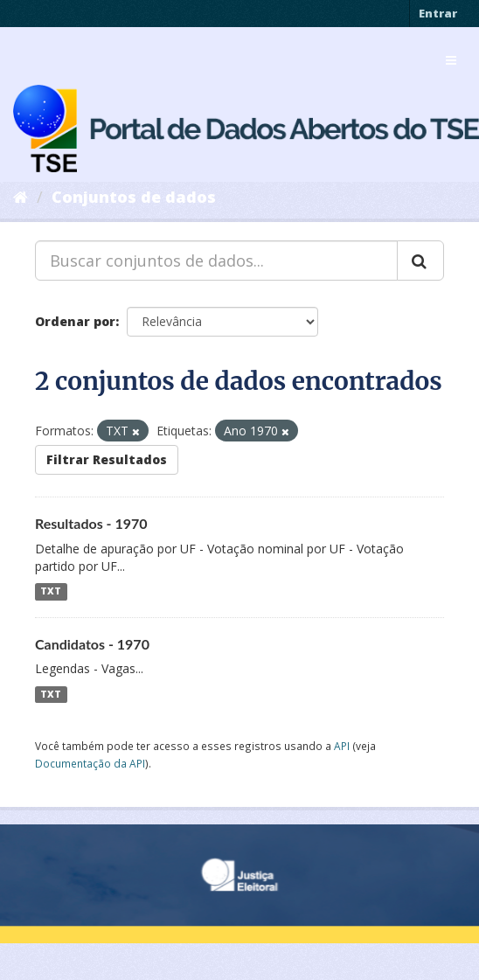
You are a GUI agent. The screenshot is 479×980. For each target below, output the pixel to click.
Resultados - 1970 (91, 523)
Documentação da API (90, 763)
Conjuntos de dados (134, 197)
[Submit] (420, 261)
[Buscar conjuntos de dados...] (216, 261)
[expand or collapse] (451, 60)
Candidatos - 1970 (92, 644)
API (342, 746)
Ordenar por (75, 321)
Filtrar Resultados (107, 459)
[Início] (21, 197)
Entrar (438, 13)
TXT (51, 592)
